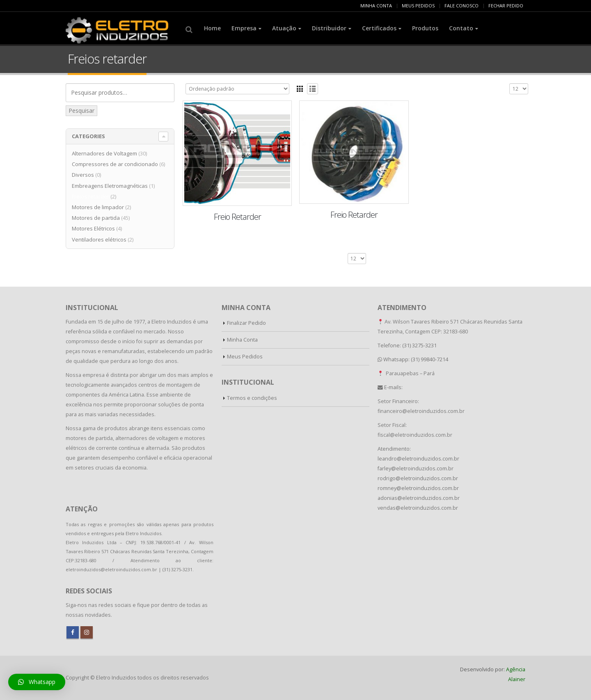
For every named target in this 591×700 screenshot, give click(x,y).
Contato (461, 28)
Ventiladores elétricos (99, 239)
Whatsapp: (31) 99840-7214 (416, 359)
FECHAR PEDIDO (506, 6)
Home (212, 28)
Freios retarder (90, 196)
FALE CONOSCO (462, 6)
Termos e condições (252, 398)
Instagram (87, 632)
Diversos (83, 175)
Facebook (73, 632)
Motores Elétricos (93, 228)
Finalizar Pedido (246, 323)
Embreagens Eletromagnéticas (110, 186)
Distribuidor (329, 28)
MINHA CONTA (376, 6)
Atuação (284, 28)
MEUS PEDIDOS (418, 6)
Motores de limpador (98, 207)
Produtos (425, 28)
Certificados (379, 28)
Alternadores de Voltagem (104, 153)
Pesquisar (81, 111)
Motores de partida (96, 218)
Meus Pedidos (245, 357)
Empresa (244, 28)
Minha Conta (242, 340)
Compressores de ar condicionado (115, 164)
